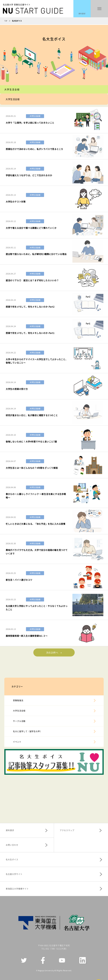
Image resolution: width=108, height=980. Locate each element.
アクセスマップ (67, 830)
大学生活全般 (19, 711)
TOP (6, 21)
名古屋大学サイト (14, 874)
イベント (17, 742)
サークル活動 (19, 721)
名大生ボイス (12, 859)
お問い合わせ (12, 845)
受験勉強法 (18, 700)
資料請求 (82, 14)
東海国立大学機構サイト (17, 889)
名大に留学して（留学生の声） (27, 731)
